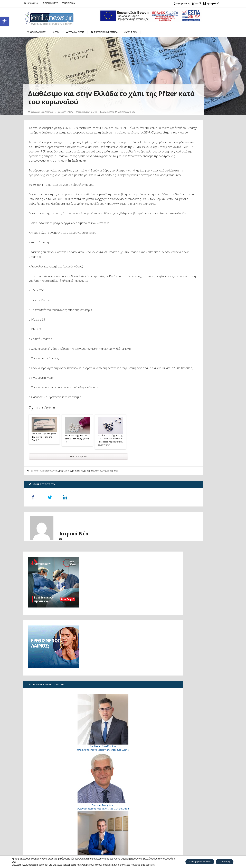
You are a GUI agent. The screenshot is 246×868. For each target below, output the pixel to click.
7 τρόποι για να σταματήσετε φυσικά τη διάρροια (197, 687)
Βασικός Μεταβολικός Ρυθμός (188, 615)
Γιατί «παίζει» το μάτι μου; (195, 736)
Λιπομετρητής (178, 627)
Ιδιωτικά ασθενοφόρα (183, 604)
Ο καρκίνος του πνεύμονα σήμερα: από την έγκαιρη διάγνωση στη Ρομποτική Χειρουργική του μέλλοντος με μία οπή (47, 821)
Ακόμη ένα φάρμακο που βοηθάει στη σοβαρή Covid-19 (77, 471)
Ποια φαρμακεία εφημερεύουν (188, 598)
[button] (4, 21)
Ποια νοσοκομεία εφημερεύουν (189, 592)
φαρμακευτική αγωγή (96, 503)
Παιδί (198, 3)
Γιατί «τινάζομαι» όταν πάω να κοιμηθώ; (196, 665)
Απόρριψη (223, 862)
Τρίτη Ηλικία (213, 3)
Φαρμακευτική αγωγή (87, 112)
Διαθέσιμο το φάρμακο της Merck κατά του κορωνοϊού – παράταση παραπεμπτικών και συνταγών (111, 472)
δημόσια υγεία (50, 503)
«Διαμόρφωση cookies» (35, 865)
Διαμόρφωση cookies (194, 862)
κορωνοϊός (65, 503)
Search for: (183, 808)
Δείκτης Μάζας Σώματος (185, 621)
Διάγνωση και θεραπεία (42, 112)
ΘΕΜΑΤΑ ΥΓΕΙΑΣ (65, 112)
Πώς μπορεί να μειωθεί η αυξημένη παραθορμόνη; (45, 809)
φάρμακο (113, 503)
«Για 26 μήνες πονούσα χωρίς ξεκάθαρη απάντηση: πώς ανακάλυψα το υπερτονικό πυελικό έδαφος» (47, 834)
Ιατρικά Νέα (108, 112)
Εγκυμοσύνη (183, 3)
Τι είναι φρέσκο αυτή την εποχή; (190, 632)
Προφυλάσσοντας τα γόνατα (192, 565)
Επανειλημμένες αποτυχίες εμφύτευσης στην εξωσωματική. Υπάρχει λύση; (196, 764)
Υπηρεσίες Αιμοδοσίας (184, 609)
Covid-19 (37, 503)
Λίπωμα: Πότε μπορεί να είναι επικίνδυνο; (192, 445)
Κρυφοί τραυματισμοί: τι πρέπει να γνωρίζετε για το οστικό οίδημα (197, 713)
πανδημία (78, 503)
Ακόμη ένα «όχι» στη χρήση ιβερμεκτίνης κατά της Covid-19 (44, 469)
